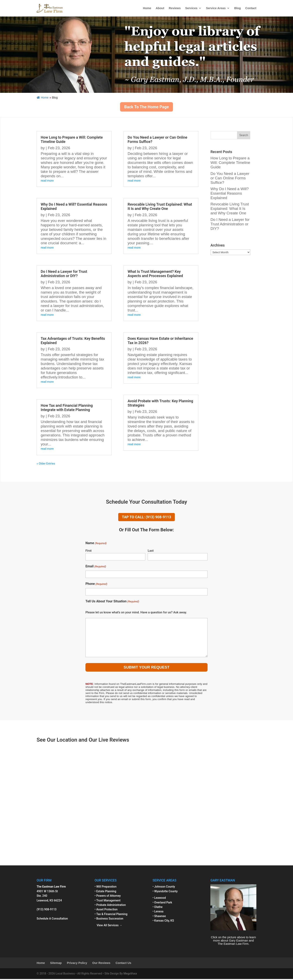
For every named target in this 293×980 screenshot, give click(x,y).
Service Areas (216, 8)
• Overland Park (162, 903)
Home (147, 8)
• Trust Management (108, 901)
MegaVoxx (130, 975)
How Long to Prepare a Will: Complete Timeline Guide (230, 163)
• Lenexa (158, 913)
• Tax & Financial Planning (111, 915)
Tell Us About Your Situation (112, 603)
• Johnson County (164, 888)
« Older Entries (46, 464)
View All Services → (108, 926)
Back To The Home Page (146, 107)
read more (47, 181)
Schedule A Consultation (52, 920)
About (160, 8)
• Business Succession (109, 920)
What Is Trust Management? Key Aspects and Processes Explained (155, 274)
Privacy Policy (77, 964)
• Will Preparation (106, 888)
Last (151, 552)
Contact (251, 8)
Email (96, 568)
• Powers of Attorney (108, 897)
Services (191, 8)
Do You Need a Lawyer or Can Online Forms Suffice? (230, 178)
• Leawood (159, 899)
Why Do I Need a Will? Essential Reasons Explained (230, 193)
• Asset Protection (106, 911)
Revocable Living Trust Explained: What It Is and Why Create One (160, 206)
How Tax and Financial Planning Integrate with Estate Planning (67, 408)
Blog (238, 8)
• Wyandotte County (165, 892)
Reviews (175, 8)
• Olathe (158, 908)
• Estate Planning (105, 892)
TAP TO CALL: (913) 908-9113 (146, 518)
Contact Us (123, 964)
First (89, 552)
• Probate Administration (110, 906)
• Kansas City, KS (163, 922)
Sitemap (56, 964)
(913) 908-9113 (47, 911)
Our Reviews (101, 964)
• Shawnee (159, 917)
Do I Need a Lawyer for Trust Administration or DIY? (64, 274)
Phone (96, 585)
